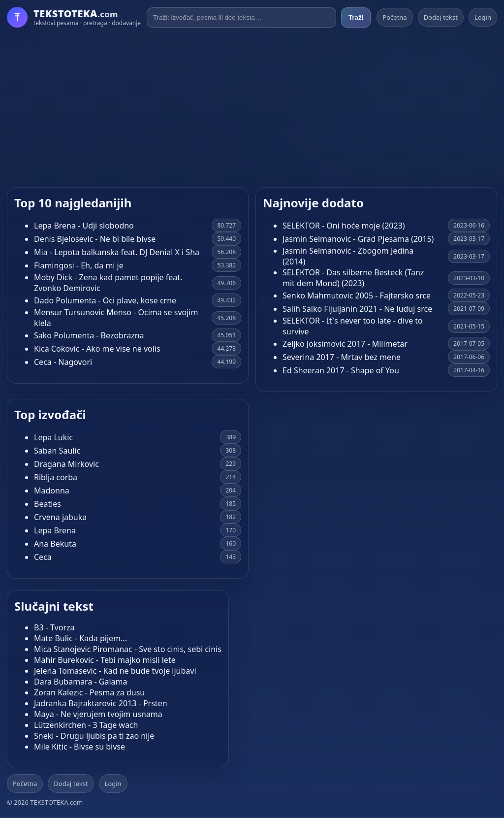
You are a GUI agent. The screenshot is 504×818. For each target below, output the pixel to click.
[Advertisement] (252, 107)
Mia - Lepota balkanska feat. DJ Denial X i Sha (117, 252)
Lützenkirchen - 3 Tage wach (86, 725)
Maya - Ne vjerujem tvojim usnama (98, 714)
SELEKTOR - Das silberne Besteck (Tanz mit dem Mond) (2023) (353, 278)
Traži (356, 17)
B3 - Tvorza (54, 627)
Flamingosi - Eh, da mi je (79, 265)
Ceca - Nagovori (63, 362)
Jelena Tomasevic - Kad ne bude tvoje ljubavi (115, 671)
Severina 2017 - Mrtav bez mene (342, 357)
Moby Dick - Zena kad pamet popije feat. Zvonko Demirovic (108, 283)
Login (483, 17)
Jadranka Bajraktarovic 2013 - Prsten (101, 703)
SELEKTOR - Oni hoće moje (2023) (344, 226)
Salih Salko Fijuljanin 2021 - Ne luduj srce (357, 309)
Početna (394, 17)
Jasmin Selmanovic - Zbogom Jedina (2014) (348, 256)
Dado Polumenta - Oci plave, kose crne (105, 300)
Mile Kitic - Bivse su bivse (79, 747)
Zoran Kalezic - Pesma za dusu (89, 692)
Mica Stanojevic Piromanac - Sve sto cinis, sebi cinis (128, 649)
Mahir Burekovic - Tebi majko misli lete (105, 660)
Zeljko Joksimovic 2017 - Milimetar (345, 344)
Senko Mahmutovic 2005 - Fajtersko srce (357, 295)
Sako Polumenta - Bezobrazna (89, 335)
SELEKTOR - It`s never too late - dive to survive (353, 326)
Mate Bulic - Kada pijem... (80, 638)
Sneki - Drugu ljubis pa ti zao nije (94, 736)
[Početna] (74, 17)
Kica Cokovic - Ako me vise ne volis (97, 349)
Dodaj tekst (441, 17)
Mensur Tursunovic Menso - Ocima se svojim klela (116, 318)
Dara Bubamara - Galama (81, 682)
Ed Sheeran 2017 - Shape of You (341, 370)
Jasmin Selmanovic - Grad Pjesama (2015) (358, 239)
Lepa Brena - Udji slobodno (84, 226)
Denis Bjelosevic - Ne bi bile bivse (95, 239)
